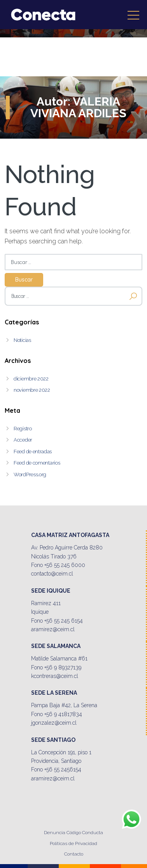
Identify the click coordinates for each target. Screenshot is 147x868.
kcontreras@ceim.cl (55, 676)
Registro (23, 429)
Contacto (74, 854)
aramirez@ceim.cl (53, 629)
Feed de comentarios (37, 463)
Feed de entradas (33, 452)
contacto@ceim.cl (52, 574)
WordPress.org (30, 474)
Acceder (23, 440)
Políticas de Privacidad (73, 843)
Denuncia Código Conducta (73, 833)
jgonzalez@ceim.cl (54, 723)
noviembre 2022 (32, 390)
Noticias (22, 340)
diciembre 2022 (31, 379)
